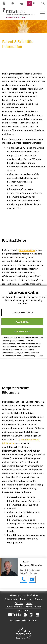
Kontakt (19, 603)
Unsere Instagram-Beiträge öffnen (31, 615)
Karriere (38, 599)
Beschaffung (23, 610)
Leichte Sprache (13, 3)
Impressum (26, 599)
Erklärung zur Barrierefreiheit (23, 595)
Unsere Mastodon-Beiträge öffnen (25, 615)
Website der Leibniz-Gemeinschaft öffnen (23, 633)
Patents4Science (27, 250)
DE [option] (30, 3)
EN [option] (34, 3)
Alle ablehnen (22, 322)
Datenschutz (11, 599)
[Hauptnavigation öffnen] (42, 13)
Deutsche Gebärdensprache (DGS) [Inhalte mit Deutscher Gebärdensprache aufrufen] (4, 3)
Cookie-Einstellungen (22, 312)
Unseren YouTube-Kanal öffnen (14, 615)
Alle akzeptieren (22, 331)
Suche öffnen (43, 3)
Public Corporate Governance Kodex (24, 607)
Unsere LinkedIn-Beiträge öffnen (37, 615)
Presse (29, 603)
